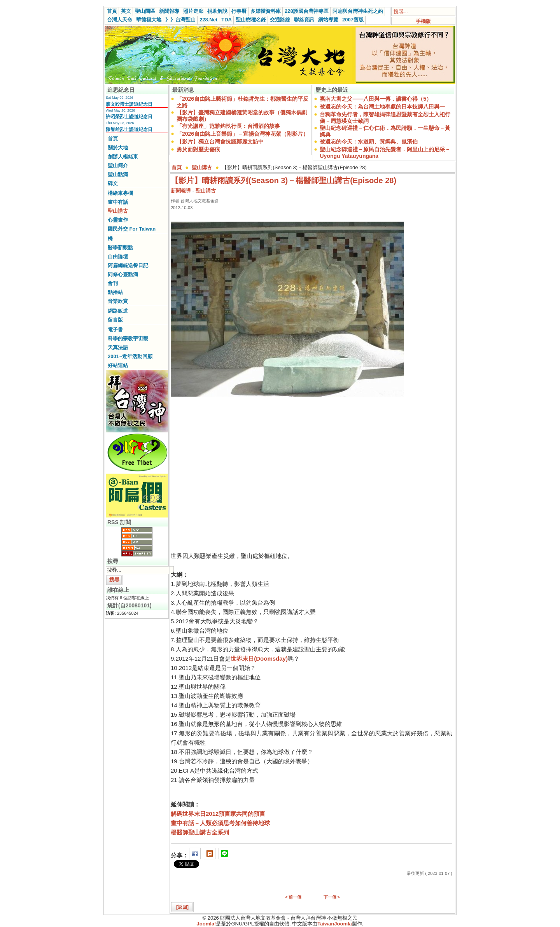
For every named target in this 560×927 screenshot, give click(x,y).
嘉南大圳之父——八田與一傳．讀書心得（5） (376, 99)
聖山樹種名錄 (251, 20)
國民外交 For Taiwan (132, 229)
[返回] (182, 907)
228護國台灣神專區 (307, 11)
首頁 (112, 11)
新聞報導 (169, 11)
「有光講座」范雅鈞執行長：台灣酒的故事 (228, 126)
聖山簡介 (118, 165)
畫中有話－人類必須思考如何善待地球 (220, 823)
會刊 (113, 283)
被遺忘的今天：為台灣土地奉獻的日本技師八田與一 (382, 107)
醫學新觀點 (120, 247)
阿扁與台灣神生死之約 (358, 11)
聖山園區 (145, 11)
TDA (227, 20)
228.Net (208, 20)
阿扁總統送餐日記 (128, 265)
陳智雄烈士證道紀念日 (129, 129)
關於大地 (118, 148)
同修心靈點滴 (123, 274)
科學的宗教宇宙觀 (128, 338)
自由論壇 (118, 256)
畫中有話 (118, 202)
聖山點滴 (118, 174)
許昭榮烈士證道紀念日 (129, 117)
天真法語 (118, 347)
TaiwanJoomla (335, 924)
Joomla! (206, 924)
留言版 (115, 320)
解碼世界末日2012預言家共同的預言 (218, 814)
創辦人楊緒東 (123, 157)
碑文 (113, 183)
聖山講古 (118, 211)
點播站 (115, 292)
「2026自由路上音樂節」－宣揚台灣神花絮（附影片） (242, 134)
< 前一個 (293, 897)
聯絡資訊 (304, 20)
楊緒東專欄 (120, 193)
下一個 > (332, 897)
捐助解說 (217, 11)
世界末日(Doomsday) (259, 659)
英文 (126, 11)
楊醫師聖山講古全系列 (200, 832)
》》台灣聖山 (180, 20)
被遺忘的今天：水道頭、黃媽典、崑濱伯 (369, 142)
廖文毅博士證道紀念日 (129, 104)
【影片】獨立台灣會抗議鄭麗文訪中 (220, 142)
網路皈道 (118, 311)
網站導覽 (328, 20)
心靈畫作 (118, 220)
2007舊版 (353, 20)
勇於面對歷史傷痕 (198, 149)
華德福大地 (149, 20)
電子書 (115, 330)
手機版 (423, 21)
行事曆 (239, 11)
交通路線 (280, 20)
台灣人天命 (120, 20)
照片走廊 (193, 11)
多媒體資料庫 (266, 11)
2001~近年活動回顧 (130, 356)
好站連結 (118, 365)
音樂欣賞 (118, 301)
